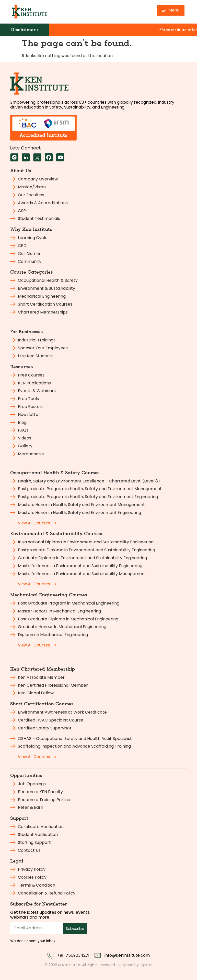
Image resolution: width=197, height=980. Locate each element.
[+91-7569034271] (50, 955)
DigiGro (146, 965)
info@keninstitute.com (127, 955)
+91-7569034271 (73, 955)
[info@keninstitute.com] (98, 955)
